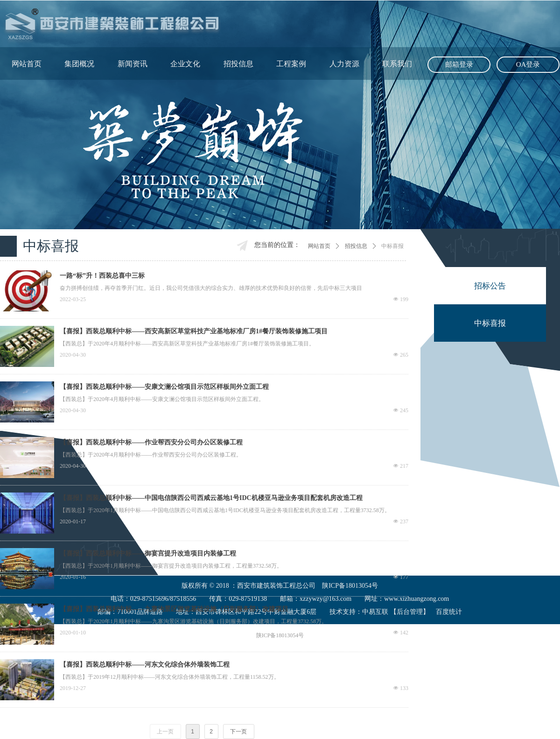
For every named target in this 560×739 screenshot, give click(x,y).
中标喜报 (392, 246)
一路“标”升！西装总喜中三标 (102, 276)
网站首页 (319, 246)
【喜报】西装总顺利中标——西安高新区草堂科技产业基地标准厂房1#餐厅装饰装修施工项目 (194, 331)
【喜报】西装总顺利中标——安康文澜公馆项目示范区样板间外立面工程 (164, 387)
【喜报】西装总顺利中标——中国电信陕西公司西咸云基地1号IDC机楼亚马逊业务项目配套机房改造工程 (211, 498)
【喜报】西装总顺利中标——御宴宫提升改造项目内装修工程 (148, 553)
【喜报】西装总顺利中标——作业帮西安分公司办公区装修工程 (151, 442)
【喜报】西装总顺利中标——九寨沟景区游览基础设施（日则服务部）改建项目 (174, 609)
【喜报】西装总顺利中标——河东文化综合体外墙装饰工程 (145, 665)
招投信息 (356, 246)
